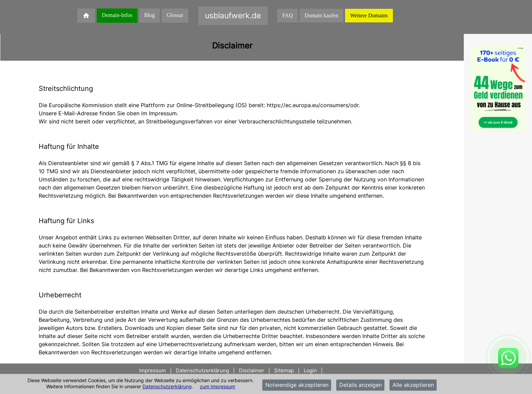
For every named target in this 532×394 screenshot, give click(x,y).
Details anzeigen (360, 385)
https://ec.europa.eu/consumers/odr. (313, 105)
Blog (149, 15)
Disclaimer (252, 370)
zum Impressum (217, 386)
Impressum (153, 370)
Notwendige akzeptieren (297, 385)
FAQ (288, 15)
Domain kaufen (321, 15)
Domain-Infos (117, 15)
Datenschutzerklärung (167, 386)
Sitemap (284, 370)
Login (310, 370)
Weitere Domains (369, 15)
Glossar (175, 15)
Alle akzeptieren (413, 385)
